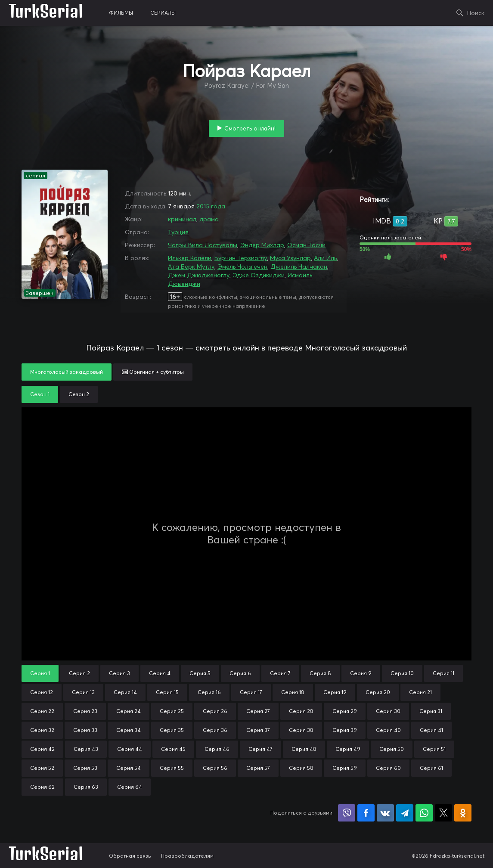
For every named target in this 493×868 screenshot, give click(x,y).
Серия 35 (172, 730)
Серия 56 (215, 768)
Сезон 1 (40, 394)
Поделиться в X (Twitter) (443, 813)
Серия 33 (85, 730)
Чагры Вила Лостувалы (203, 245)
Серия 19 (335, 692)
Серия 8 (320, 673)
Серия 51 (434, 749)
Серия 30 (388, 711)
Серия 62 (42, 787)
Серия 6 (240, 673)
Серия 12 (42, 692)
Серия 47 (260, 749)
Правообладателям (187, 856)
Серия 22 (42, 711)
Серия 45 (173, 749)
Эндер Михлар (262, 245)
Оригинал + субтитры (153, 372)
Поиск (476, 13)
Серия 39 (345, 730)
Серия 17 (251, 692)
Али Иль (325, 258)
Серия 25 (172, 711)
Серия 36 (215, 730)
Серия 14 (125, 692)
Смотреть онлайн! (250, 128)
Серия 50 (392, 749)
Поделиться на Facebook (366, 813)
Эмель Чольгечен (242, 267)
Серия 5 (200, 673)
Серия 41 (431, 730)
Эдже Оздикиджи (259, 275)
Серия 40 (388, 730)
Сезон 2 (79, 394)
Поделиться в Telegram (405, 813)
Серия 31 (431, 711)
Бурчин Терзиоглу (241, 258)
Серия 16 (209, 692)
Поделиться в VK (385, 813)
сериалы (163, 13)
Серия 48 (304, 749)
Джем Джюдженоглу (199, 275)
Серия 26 (215, 711)
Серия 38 (301, 730)
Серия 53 (85, 768)
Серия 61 (431, 768)
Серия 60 (388, 768)
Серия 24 (129, 711)
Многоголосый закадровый (67, 372)
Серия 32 (42, 730)
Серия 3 (119, 673)
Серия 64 (130, 787)
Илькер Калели (190, 258)
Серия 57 (258, 768)
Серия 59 (345, 768)
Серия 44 (130, 749)
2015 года (211, 206)
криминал (182, 219)
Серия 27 (258, 711)
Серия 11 (443, 673)
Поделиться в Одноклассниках (463, 813)
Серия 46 (217, 749)
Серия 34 (129, 730)
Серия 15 (167, 692)
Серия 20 (378, 692)
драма (209, 219)
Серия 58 (301, 768)
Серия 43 (86, 749)
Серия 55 (172, 768)
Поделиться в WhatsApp (424, 813)
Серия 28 (301, 711)
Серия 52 (42, 768)
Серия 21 (420, 692)
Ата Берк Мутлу (191, 267)
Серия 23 (85, 711)
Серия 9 (361, 673)
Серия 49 (348, 749)
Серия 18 (293, 692)
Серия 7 (280, 673)
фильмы (121, 13)
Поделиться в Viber (347, 813)
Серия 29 (345, 711)
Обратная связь (130, 856)
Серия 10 (402, 673)
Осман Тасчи (306, 245)
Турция (178, 232)
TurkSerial (46, 13)
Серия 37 (258, 730)
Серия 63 (86, 787)
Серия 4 (160, 673)
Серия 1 (40, 673)
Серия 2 (79, 673)
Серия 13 (83, 692)
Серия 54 (129, 768)
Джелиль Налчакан (299, 267)
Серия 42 (42, 749)
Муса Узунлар (290, 258)
